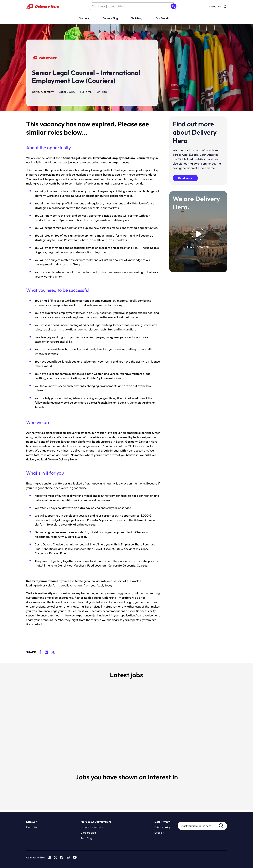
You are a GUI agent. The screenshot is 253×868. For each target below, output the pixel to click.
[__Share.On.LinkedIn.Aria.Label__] (48, 652)
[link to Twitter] (56, 858)
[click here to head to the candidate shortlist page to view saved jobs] (215, 6)
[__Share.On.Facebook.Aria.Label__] (42, 652)
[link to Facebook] (62, 858)
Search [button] (174, 6)
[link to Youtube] (75, 858)
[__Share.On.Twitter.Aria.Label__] (55, 652)
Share (31, 652)
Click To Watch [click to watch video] (198, 247)
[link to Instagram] (68, 858)
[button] (172, 18)
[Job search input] (130, 6)
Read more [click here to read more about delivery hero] (185, 178)
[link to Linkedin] (49, 858)
